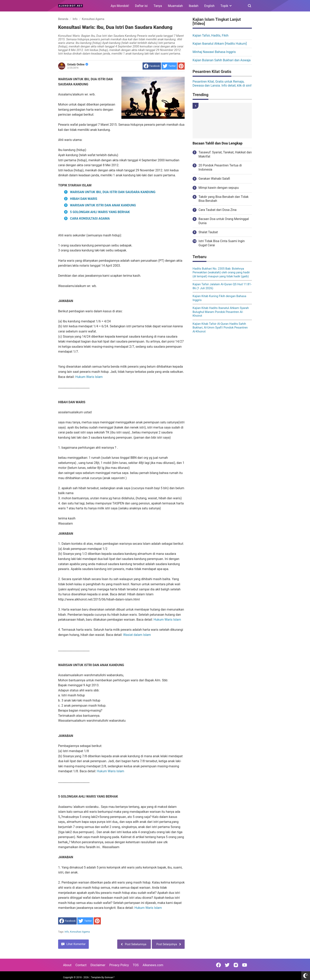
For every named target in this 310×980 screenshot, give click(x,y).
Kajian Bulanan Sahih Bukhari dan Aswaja (222, 60)
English (209, 6)
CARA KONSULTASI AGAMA (90, 219)
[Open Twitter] (227, 965)
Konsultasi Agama (80, 932)
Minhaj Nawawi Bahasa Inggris (214, 52)
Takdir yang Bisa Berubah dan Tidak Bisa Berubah (224, 199)
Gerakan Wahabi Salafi (214, 179)
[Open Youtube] (245, 965)
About (67, 965)
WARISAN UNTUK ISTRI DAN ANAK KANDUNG (103, 205)
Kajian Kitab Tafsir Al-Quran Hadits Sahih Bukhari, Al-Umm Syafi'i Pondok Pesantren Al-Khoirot (220, 328)
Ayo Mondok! (120, 6)
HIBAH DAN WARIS (84, 199)
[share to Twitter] (169, 66)
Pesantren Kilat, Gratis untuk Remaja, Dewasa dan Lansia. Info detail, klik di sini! (222, 84)
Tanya (158, 6)
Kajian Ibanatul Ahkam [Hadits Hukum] (220, 44)
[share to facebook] (152, 66)
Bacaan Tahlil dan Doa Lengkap (217, 143)
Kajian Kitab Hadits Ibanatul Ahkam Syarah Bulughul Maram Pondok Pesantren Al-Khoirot (221, 312)
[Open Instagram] (236, 965)
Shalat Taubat (208, 232)
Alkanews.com (153, 965)
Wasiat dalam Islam (137, 635)
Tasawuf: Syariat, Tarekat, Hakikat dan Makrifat (225, 154)
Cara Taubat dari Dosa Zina (217, 210)
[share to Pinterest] (181, 66)
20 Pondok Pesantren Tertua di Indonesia (220, 167)
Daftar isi (141, 6)
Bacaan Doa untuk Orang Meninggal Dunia (224, 221)
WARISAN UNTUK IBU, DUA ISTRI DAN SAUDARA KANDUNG (113, 192)
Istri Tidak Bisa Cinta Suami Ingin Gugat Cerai (222, 243)
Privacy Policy (119, 965)
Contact (81, 965)
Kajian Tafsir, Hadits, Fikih (211, 35)
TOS (136, 965)
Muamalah (175, 6)
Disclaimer (98, 965)
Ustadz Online (78, 64)
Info (67, 932)
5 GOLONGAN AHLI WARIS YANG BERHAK (100, 212)
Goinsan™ (110, 977)
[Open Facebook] (218, 965)
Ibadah (194, 6)
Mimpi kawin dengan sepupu (219, 188)
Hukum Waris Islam (89, 377)
